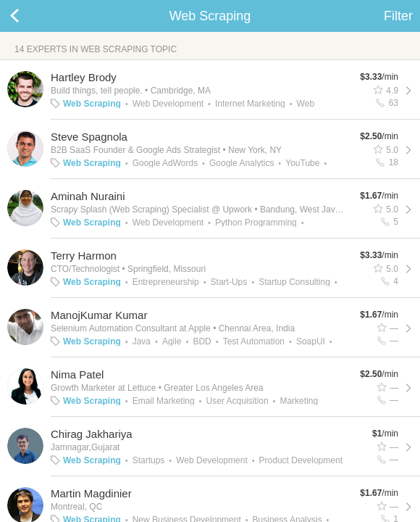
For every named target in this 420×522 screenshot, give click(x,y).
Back (29, 16)
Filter (398, 16)
